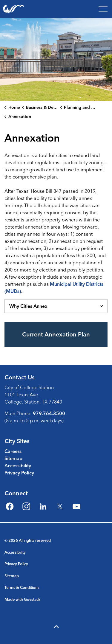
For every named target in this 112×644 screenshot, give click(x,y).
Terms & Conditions (22, 587)
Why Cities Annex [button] (28, 306)
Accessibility (18, 465)
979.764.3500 (49, 413)
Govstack (32, 599)
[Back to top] (56, 627)
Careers (13, 451)
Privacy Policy (19, 473)
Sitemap (13, 458)
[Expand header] (103, 9)
